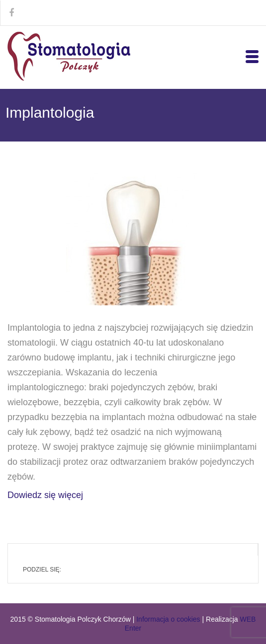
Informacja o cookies (168, 619)
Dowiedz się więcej (45, 495)
